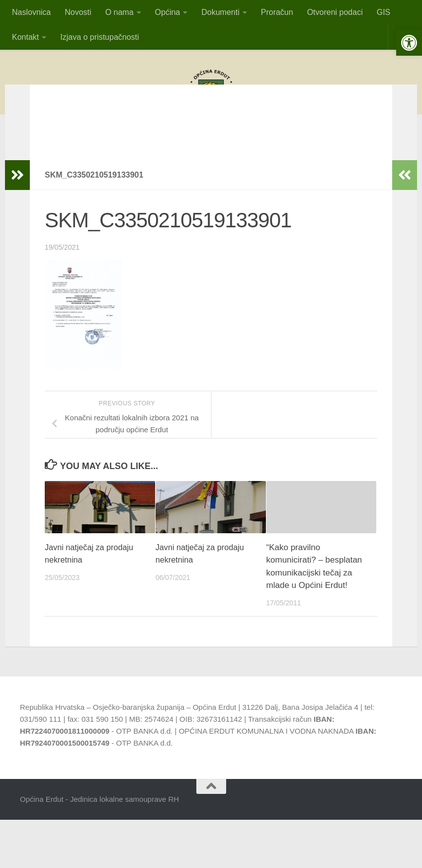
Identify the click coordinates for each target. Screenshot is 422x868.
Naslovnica (31, 12)
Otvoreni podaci (335, 12)
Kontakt (25, 37)
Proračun (277, 12)
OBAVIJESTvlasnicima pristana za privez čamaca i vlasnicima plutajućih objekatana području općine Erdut (211, 142)
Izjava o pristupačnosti (99, 37)
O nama (120, 12)
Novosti (78, 12)
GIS (384, 12)
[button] (409, 43)
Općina (168, 12)
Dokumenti (220, 12)
